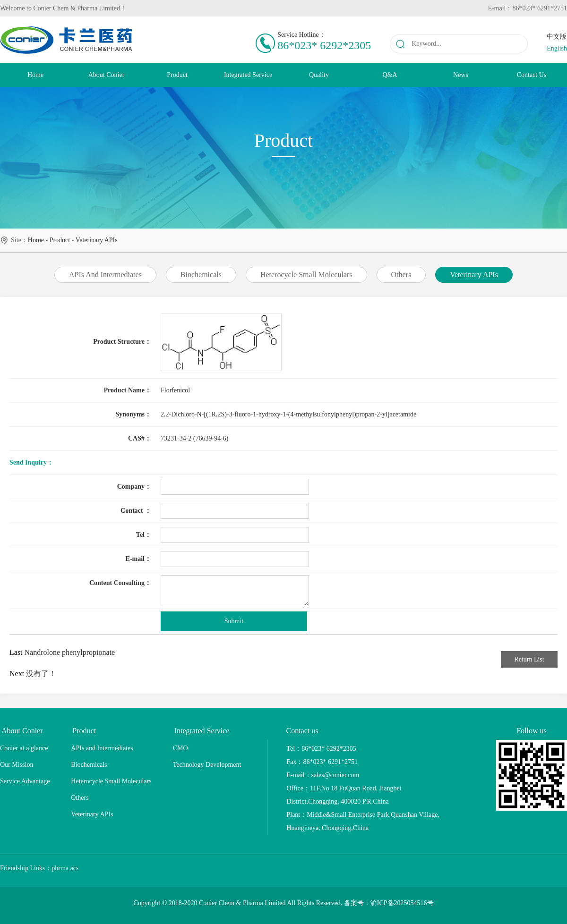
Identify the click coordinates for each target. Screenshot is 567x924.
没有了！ (41, 674)
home (36, 240)
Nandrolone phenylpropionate (70, 652)
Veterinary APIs (97, 240)
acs (75, 868)
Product (60, 240)
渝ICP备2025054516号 (402, 903)
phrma (60, 868)
